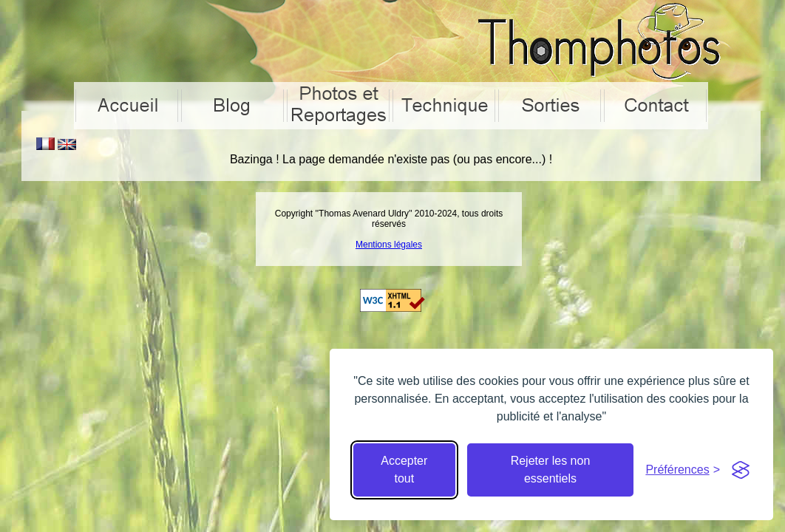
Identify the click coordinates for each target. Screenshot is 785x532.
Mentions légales (389, 245)
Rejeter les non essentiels (551, 470)
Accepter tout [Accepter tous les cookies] (404, 470)
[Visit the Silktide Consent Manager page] (741, 470)
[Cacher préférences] (683, 470)
